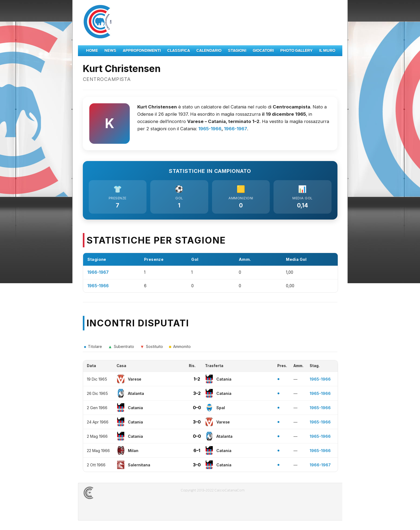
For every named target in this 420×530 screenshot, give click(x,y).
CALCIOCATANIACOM (108, 494)
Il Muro (327, 51)
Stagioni (237, 51)
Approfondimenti (142, 51)
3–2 (197, 395)
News (110, 51)
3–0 (197, 423)
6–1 (197, 452)
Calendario (209, 51)
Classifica (179, 51)
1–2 (197, 380)
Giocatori (263, 51)
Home (92, 51)
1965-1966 (210, 129)
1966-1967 (235, 129)
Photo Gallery (296, 51)
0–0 (197, 409)
